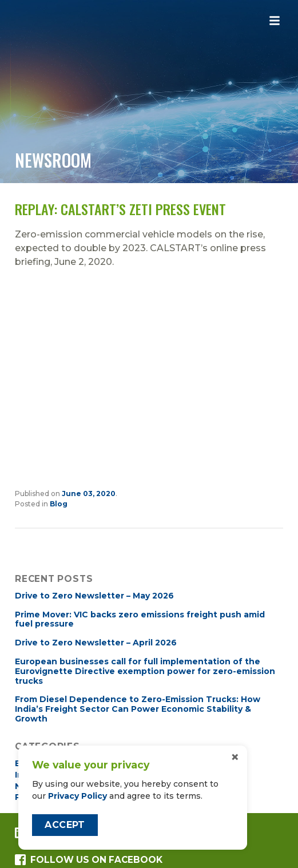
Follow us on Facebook (88, 860)
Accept (65, 825)
